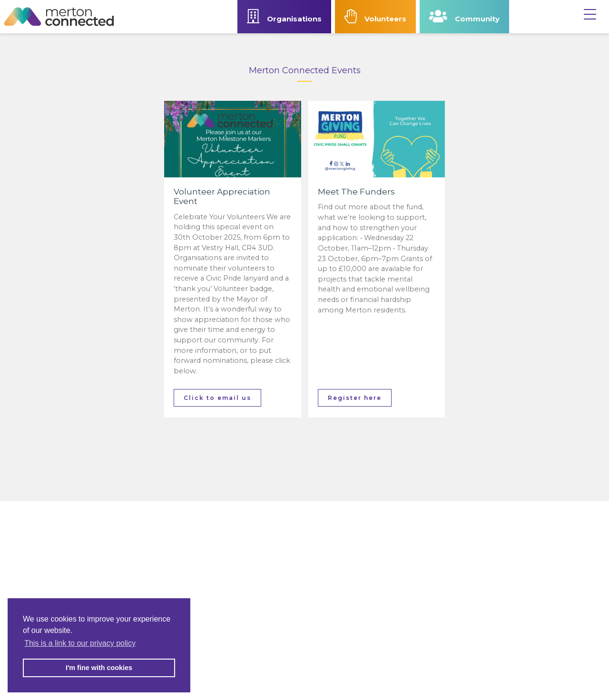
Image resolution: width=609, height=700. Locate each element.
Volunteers (375, 16)
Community (464, 16)
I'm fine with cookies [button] (99, 668)
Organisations (284, 16)
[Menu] (590, 12)
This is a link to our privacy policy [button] (80, 643)
